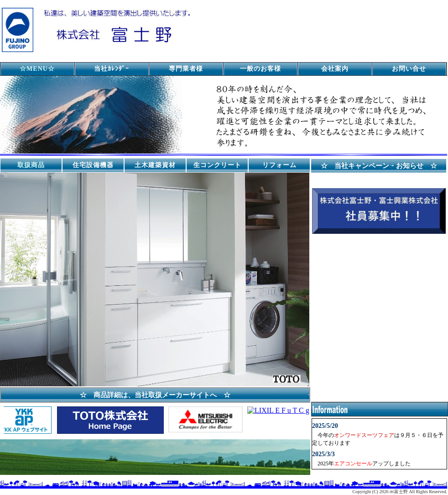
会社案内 (335, 69)
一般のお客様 (260, 69)
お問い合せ (409, 69)
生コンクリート (217, 165)
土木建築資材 (155, 165)
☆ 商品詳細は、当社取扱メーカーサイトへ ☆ (155, 395)
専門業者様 (186, 69)
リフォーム (279, 165)
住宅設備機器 (93, 165)
